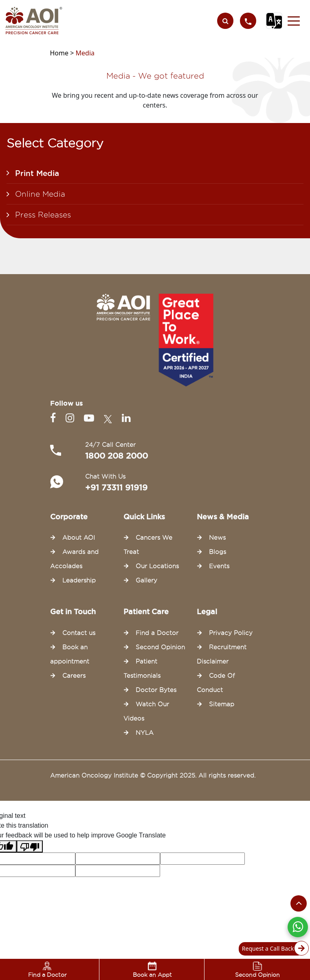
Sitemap (222, 704)
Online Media (40, 194)
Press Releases (43, 215)
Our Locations (157, 566)
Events (219, 566)
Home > (63, 53)
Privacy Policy (231, 633)
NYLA (145, 733)
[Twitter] (110, 418)
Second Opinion (160, 647)
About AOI (79, 538)
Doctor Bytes (156, 690)
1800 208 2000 (117, 456)
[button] (294, 21)
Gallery (146, 580)
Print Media (37, 173)
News (217, 538)
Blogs (218, 552)
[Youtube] (91, 418)
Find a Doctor (157, 633)
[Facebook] (55, 418)
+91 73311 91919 (116, 488)
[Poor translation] (30, 847)
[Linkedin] (126, 418)
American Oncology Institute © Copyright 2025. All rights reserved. (153, 776)
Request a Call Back (273, 949)
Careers (74, 676)
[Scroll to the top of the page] (299, 903)
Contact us (79, 633)
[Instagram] (71, 418)
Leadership (79, 580)
